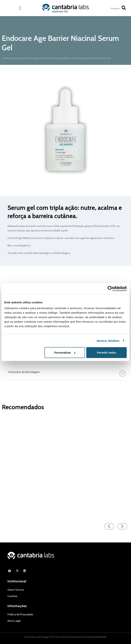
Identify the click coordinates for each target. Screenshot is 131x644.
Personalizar (65, 353)
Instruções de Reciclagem (24, 372)
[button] (65, 372)
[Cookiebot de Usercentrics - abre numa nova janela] (110, 289)
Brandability (101, 637)
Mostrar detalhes (108, 341)
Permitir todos (106, 353)
